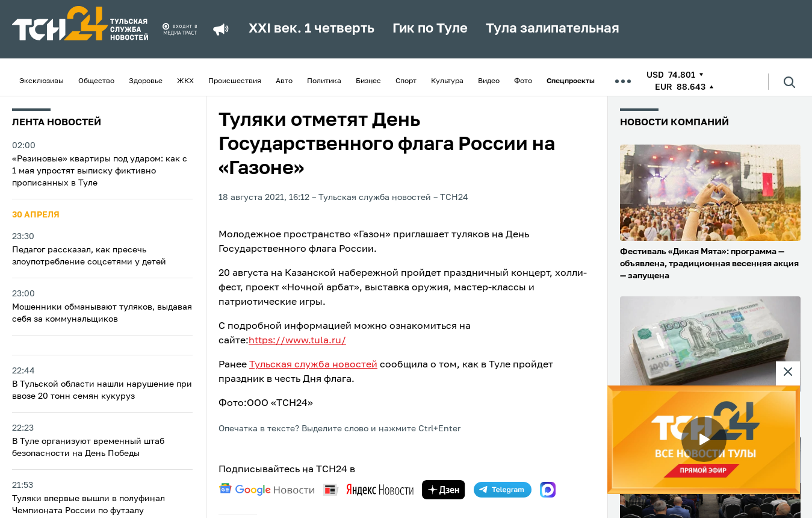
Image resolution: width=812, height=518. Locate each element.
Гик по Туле (430, 29)
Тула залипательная (553, 29)
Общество (96, 81)
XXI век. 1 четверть (311, 29)
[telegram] (503, 490)
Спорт (406, 81)
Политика (324, 81)
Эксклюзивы (42, 81)
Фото (523, 81)
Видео (489, 81)
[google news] (267, 490)
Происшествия (235, 81)
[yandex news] (368, 489)
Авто (284, 81)
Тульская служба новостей (313, 365)
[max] (548, 490)
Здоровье (146, 81)
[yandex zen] (444, 490)
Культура (447, 81)
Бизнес (368, 81)
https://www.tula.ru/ (297, 341)
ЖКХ (185, 81)
